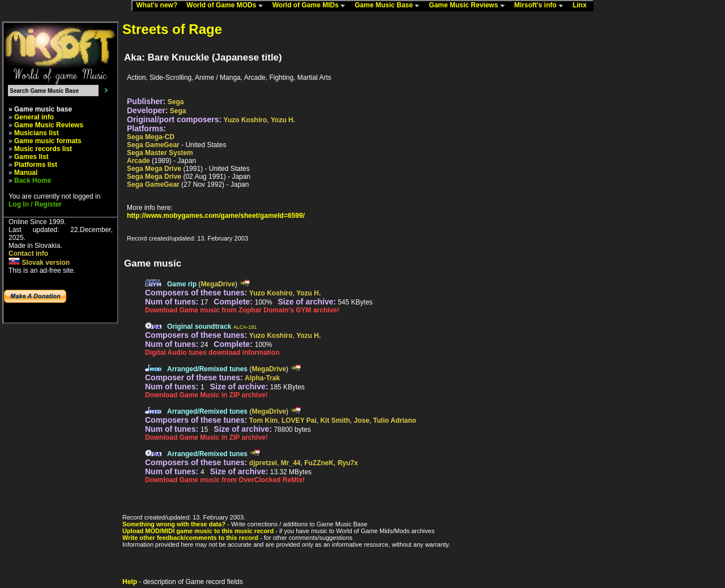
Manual (26, 173)
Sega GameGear (153, 145)
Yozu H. (283, 120)
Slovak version (39, 263)
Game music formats (48, 141)
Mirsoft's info (541, 6)
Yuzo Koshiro (246, 120)
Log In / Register (35, 204)
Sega (176, 102)
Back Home (33, 181)
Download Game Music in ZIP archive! (206, 395)
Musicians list (37, 133)
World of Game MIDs (312, 6)
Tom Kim (263, 420)
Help (130, 582)
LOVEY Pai (299, 420)
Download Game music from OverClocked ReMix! (225, 480)
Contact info (28, 254)
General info (34, 117)
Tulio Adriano (395, 420)
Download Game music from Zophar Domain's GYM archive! (242, 310)
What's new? (159, 6)
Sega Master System (160, 153)
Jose (362, 420)
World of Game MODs (227, 6)
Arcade (138, 161)
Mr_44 (291, 463)
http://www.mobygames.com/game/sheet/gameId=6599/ (216, 216)
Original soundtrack (199, 327)
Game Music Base (390, 6)
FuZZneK (319, 463)
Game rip (182, 284)
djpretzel (263, 463)
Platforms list (36, 165)
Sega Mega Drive (154, 169)
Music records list (43, 149)
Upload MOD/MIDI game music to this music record (198, 531)
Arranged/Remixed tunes (207, 369)
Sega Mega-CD (151, 137)
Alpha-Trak (262, 378)
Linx (582, 6)
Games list (31, 157)
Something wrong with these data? (174, 524)
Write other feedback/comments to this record (190, 538)
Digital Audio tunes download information (212, 353)
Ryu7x (348, 463)
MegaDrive (218, 284)
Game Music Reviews (469, 6)
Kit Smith (335, 420)
